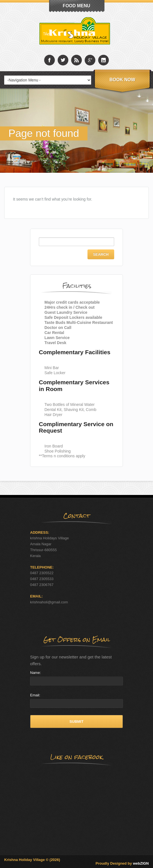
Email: (35, 695)
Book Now (122, 80)
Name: (35, 673)
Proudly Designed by (122, 863)
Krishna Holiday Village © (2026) (32, 860)
